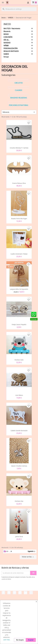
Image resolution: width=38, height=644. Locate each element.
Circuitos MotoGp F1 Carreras (19, 148)
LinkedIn (26, 593)
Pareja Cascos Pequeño (19, 325)
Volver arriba (28, 557)
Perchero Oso (19, 501)
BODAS (6, 34)
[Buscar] (19, 9)
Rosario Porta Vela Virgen (19, 219)
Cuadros (18, 90)
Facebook (3, 593)
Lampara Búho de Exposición (19, 289)
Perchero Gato (19, 360)
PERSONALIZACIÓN (11, 48)
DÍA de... (6, 40)
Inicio (7, 24)
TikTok (31, 593)
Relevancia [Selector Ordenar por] (19, 112)
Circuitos (19, 83)
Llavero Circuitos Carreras (19, 466)
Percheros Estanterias (18, 105)
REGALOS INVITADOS (11, 51)
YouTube (9, 593)
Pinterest (14, 593)
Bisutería (7, 31)
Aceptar (31, 640)
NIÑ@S (6, 46)
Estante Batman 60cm (19, 183)
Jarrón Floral (19, 537)
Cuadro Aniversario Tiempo (19, 254)
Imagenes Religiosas (19, 98)
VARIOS (6, 54)
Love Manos (19, 395)
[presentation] (18, 586)
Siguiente (32, 551)
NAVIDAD (7, 43)
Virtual (6, 57)
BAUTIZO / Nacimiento (12, 29)
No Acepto (20, 640)
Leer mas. (7, 640)
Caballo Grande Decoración (19, 431)
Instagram (20, 593)
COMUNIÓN (8, 37)
